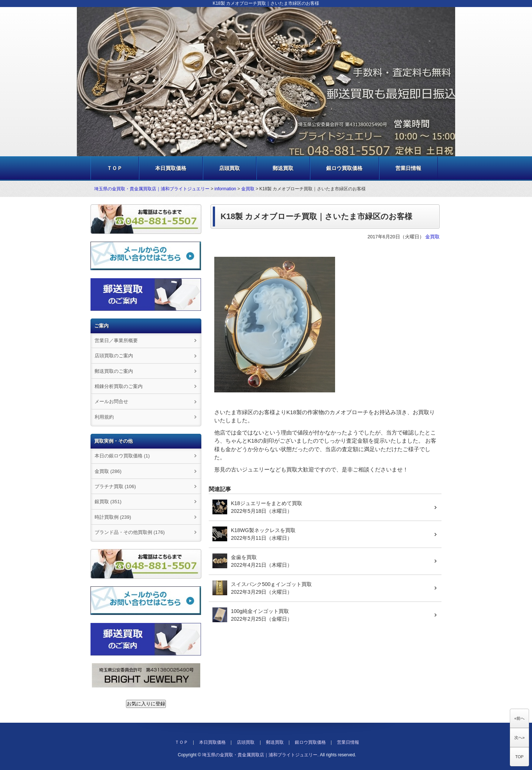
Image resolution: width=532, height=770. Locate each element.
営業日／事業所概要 (116, 340)
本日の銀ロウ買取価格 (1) (122, 456)
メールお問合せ (111, 401)
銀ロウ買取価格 (344, 168)
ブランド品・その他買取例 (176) (130, 532)
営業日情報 (408, 168)
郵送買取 (283, 168)
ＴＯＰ (115, 168)
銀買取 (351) (108, 502)
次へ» (519, 737)
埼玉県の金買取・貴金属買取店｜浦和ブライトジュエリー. (260, 755)
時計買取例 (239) (113, 517)
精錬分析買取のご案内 (119, 386)
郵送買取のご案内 (114, 371)
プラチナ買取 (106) (115, 486)
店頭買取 (229, 168)
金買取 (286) (108, 471)
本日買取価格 (171, 168)
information (226, 189)
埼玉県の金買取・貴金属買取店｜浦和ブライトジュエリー (152, 189)
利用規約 (104, 417)
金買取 (248, 189)
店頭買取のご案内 (114, 356)
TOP (519, 757)
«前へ (519, 718)
